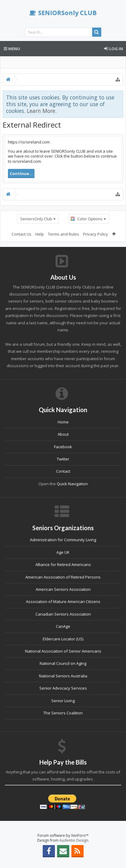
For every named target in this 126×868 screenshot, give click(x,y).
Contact (63, 471)
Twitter (63, 459)
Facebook (63, 447)
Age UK (63, 552)
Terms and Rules (63, 234)
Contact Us (22, 234)
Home (63, 422)
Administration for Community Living (63, 540)
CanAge (63, 626)
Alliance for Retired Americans (63, 564)
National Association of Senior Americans (63, 651)
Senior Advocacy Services (63, 688)
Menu (12, 49)
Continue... (21, 173)
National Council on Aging (63, 663)
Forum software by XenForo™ (63, 835)
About (63, 434)
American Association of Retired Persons (63, 577)
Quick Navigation (72, 484)
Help (40, 234)
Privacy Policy (95, 234)
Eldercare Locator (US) (63, 639)
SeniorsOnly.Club (36, 219)
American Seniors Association (63, 589)
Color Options (90, 219)
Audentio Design (74, 840)
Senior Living (63, 701)
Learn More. (42, 111)
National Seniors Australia (63, 676)
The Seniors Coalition (63, 713)
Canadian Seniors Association (63, 614)
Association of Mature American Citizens (63, 602)
